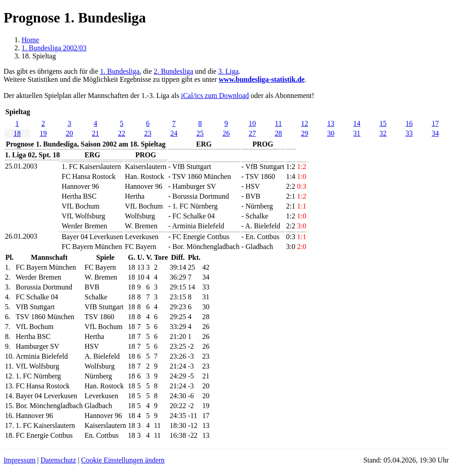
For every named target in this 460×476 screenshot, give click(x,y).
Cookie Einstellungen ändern (123, 460)
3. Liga (228, 71)
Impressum (20, 460)
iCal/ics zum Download (215, 96)
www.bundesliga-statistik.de (262, 79)
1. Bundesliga (120, 71)
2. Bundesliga (173, 71)
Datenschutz (58, 460)
